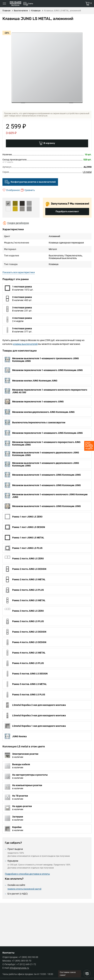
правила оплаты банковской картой (24, 889)
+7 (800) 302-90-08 (28, 957)
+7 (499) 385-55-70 (22, 961)
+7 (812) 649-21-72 (26, 964)
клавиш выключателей (25, 344)
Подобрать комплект (67, 211)
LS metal (87, 172)
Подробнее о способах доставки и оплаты (27, 874)
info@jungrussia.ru (19, 968)
